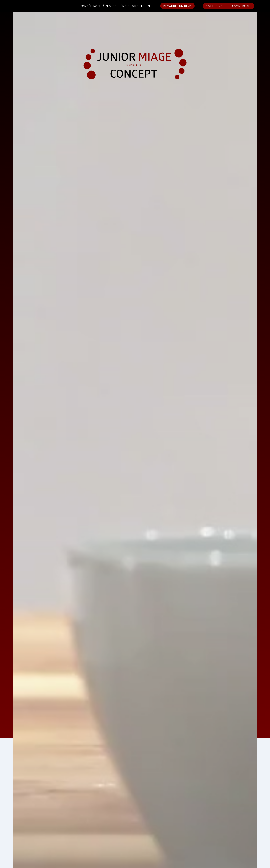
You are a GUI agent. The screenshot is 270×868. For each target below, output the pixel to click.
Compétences (90, 6)
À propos (110, 6)
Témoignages (129, 6)
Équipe (146, 6)
